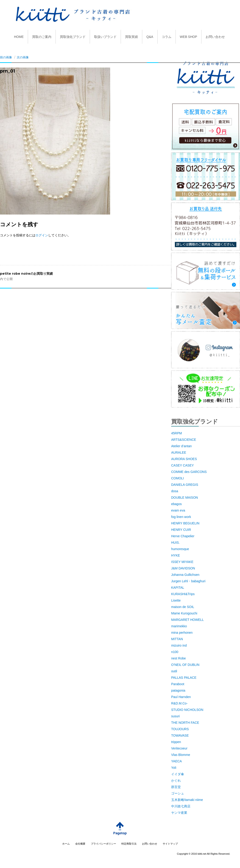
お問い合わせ (215, 37)
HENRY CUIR (181, 530)
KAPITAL (178, 588)
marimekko (179, 626)
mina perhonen (182, 633)
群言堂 (176, 787)
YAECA (176, 761)
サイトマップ (170, 844)
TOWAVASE (180, 735)
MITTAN (177, 639)
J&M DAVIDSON (183, 568)
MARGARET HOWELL (187, 620)
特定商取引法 (129, 844)
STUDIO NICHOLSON (187, 710)
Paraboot (178, 684)
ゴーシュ (178, 793)
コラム (167, 37)
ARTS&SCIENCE (184, 440)
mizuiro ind (179, 645)
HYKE (176, 555)
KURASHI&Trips (183, 594)
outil (174, 671)
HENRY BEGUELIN (185, 523)
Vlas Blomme (181, 755)
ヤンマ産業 (179, 813)
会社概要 (80, 844)
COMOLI (177, 478)
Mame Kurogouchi (184, 613)
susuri (175, 716)
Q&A (150, 37)
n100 (175, 652)
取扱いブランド (105, 37)
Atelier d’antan (181, 446)
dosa (175, 491)
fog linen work (181, 517)
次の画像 (23, 57)
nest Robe (179, 658)
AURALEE (179, 452)
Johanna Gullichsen (185, 575)
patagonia (178, 690)
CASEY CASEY (183, 465)
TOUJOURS (180, 729)
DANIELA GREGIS (185, 485)
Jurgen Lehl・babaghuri (188, 581)
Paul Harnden (181, 697)
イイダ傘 (178, 774)
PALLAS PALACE (184, 678)
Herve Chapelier (183, 536)
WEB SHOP (188, 37)
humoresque (180, 549)
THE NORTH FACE (185, 723)
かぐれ (176, 780)
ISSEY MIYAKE (182, 562)
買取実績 (131, 37)
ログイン (42, 235)
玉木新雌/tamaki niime (187, 800)
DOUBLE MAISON (185, 498)
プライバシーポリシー (103, 844)
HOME (19, 37)
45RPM (177, 433)
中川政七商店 (181, 806)
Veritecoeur (179, 748)
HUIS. (175, 543)
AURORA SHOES (184, 459)
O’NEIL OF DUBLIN (185, 665)
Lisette (176, 600)
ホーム (66, 844)
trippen (176, 742)
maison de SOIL (183, 607)
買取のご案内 (42, 37)
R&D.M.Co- (179, 703)
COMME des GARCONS (189, 472)
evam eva (178, 510)
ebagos (176, 504)
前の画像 (6, 57)
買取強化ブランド (73, 37)
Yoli (174, 768)
